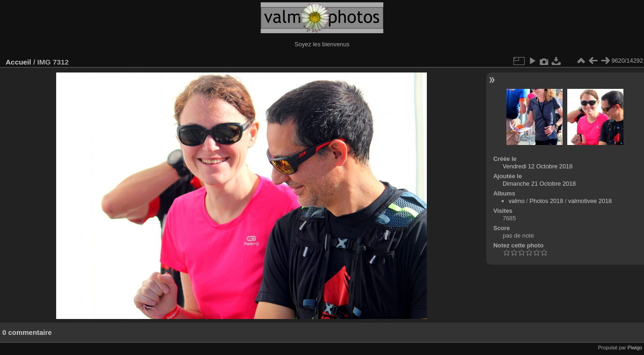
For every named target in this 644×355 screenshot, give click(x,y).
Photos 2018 (546, 201)
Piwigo (635, 348)
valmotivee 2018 (590, 201)
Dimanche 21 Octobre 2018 (539, 184)
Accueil (18, 62)
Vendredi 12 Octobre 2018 (538, 166)
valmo (517, 201)
